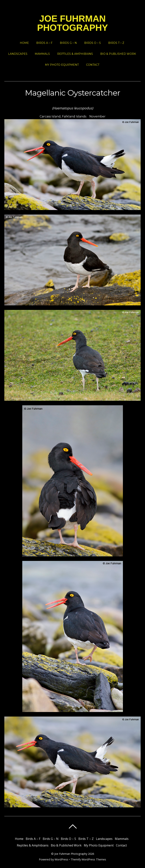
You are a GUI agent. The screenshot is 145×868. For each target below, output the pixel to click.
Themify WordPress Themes (88, 859)
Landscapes (18, 54)
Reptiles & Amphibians (75, 54)
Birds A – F (44, 43)
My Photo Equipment (62, 65)
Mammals (42, 54)
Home (24, 43)
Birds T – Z (116, 43)
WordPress (61, 859)
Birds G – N (68, 43)
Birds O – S (93, 43)
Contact (93, 65)
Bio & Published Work (118, 54)
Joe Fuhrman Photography (71, 854)
